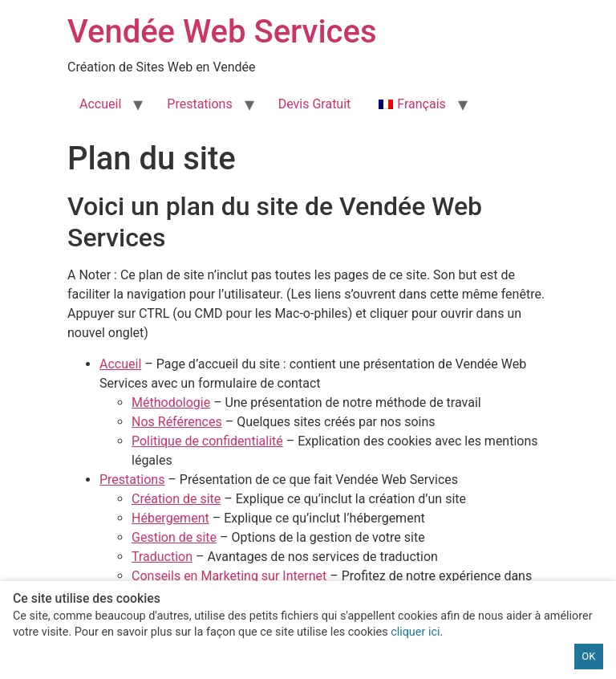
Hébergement (170, 518)
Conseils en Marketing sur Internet (229, 576)
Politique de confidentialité (207, 441)
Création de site (176, 499)
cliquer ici (415, 632)
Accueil (100, 104)
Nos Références (177, 422)
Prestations (199, 104)
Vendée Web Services (222, 32)
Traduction (162, 557)
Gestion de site (174, 537)
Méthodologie (171, 403)
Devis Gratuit (315, 104)
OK (588, 656)
